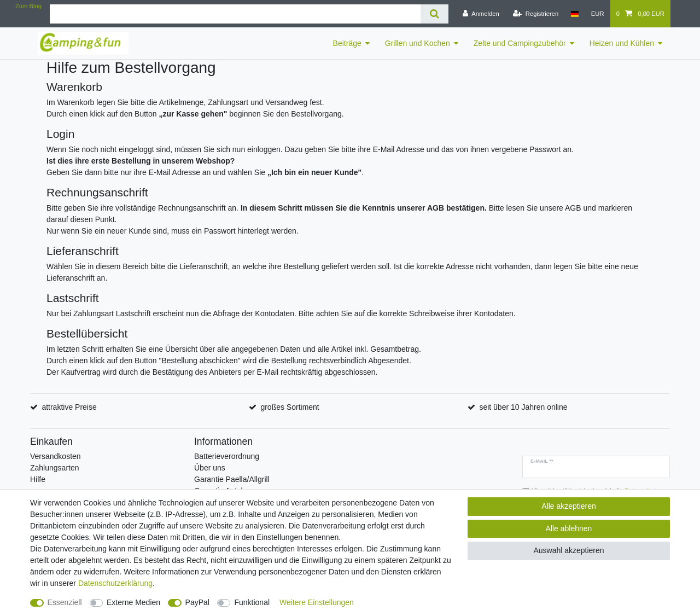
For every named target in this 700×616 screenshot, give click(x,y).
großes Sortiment (290, 407)
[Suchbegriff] (235, 14)
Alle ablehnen (569, 528)
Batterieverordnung (227, 456)
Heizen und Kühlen (622, 43)
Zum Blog (28, 6)
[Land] (574, 14)
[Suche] (434, 14)
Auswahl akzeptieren (568, 550)
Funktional (252, 602)
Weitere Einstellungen (317, 602)
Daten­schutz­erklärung (115, 583)
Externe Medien (133, 602)
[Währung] (598, 14)
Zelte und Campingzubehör (520, 43)
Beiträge (347, 43)
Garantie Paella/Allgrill (232, 479)
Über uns (210, 468)
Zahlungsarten (55, 468)
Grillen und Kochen (418, 43)
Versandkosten (56, 456)
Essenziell (65, 602)
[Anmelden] (481, 14)
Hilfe (38, 479)
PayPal (197, 602)
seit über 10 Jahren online (523, 407)
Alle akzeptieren (569, 506)
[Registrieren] (536, 14)
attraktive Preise (69, 407)
